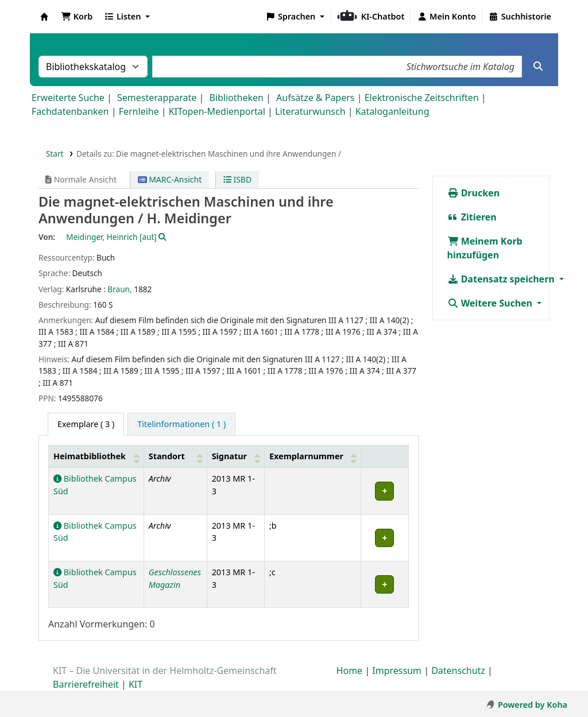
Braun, (119, 289)
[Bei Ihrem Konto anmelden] (446, 17)
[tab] (181, 424)
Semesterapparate (157, 98)
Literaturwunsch (310, 111)
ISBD (237, 179)
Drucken (474, 193)
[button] (77, 17)
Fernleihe (139, 111)
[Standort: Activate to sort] (175, 456)
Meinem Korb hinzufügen (485, 248)
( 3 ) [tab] (86, 424)
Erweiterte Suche (68, 98)
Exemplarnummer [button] (306, 456)
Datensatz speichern (502, 279)
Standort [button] (167, 456)
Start (55, 154)
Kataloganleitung (392, 111)
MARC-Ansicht (170, 179)
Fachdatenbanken (70, 111)
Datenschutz (458, 671)
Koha (44, 17)
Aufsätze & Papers (315, 98)
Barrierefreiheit (86, 684)
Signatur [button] (229, 456)
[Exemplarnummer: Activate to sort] (312, 456)
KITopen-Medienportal (217, 111)
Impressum (397, 671)
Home (350, 671)
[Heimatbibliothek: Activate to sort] (96, 456)
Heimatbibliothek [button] (90, 456)
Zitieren (472, 217)
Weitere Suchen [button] (491, 303)
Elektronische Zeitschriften (422, 98)
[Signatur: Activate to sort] (235, 456)
